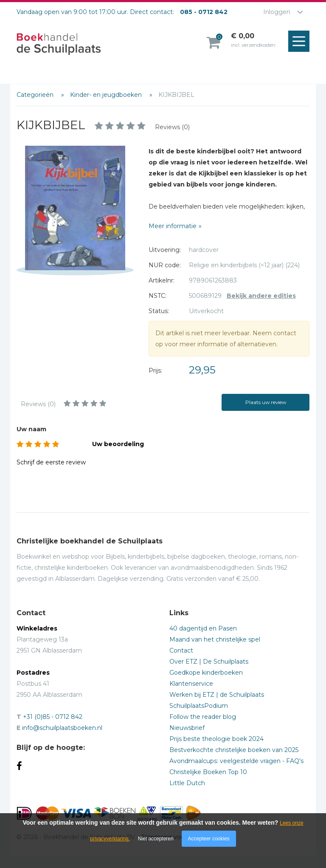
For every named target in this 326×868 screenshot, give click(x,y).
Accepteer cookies (209, 839)
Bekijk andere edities (261, 296)
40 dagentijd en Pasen (203, 628)
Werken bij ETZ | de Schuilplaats (217, 695)
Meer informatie (173, 226)
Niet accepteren (156, 839)
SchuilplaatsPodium (199, 706)
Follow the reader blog (203, 717)
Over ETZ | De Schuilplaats (209, 662)
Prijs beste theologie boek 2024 (216, 739)
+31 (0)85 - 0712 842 (53, 717)
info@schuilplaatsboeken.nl (62, 728)
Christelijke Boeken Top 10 (208, 772)
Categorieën (36, 95)
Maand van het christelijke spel (215, 639)
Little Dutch (187, 783)
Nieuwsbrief (187, 728)
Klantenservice (191, 684)
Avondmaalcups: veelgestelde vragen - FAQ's (236, 761)
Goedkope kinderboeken (206, 673)
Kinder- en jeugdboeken (107, 95)
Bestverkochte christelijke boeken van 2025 (234, 750)
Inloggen (277, 12)
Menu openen (301, 42)
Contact (181, 650)
